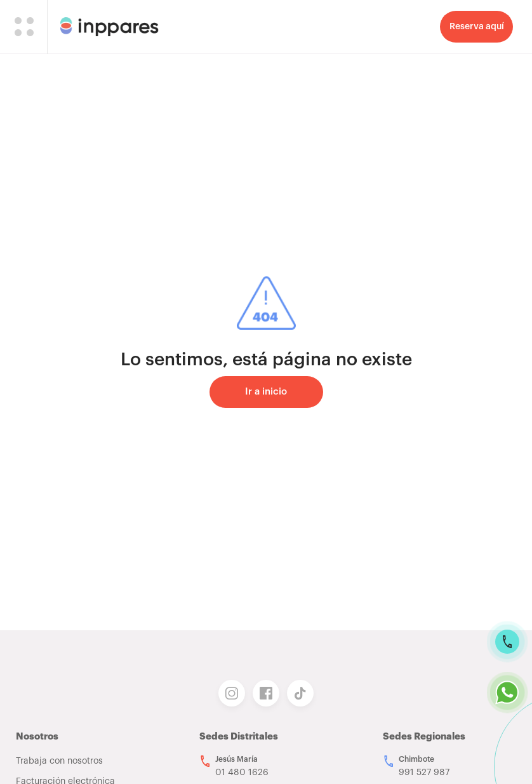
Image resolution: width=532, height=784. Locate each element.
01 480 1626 (242, 773)
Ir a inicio (266, 392)
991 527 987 (424, 773)
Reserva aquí (477, 27)
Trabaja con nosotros (59, 761)
